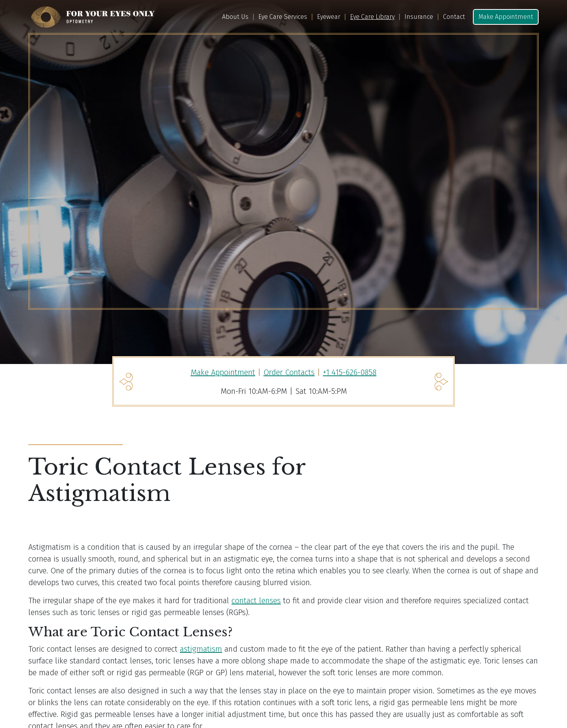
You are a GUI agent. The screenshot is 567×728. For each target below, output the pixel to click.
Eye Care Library (372, 17)
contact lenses (256, 601)
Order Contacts (289, 372)
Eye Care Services (283, 17)
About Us (235, 17)
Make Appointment (506, 17)
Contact (454, 17)
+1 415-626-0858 (350, 372)
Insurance (419, 17)
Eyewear (329, 17)
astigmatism (201, 649)
